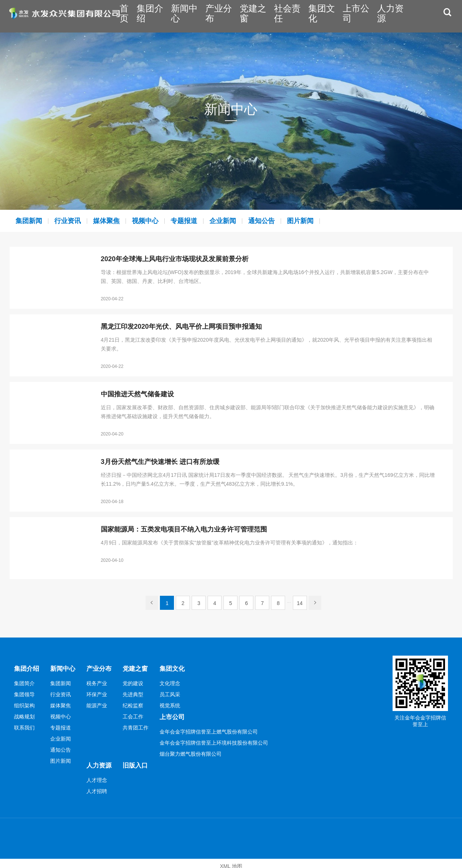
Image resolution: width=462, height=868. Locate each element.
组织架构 (24, 704)
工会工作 (137, 715)
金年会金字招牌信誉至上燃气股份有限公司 (214, 728)
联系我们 (24, 726)
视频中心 (160, 221)
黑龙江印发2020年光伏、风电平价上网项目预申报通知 (181, 327)
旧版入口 (140, 760)
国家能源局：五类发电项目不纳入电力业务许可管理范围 (184, 529)
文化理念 (175, 681)
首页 (168, 16)
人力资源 (397, 16)
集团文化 (338, 16)
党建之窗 (279, 16)
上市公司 (367, 16)
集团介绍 (191, 16)
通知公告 (288, 221)
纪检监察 (137, 704)
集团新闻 (31, 221)
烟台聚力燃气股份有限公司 (196, 750)
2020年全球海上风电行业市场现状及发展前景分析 (175, 259)
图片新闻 (331, 221)
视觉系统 (175, 704)
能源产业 (100, 704)
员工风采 (175, 693)
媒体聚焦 (117, 221)
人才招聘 (100, 786)
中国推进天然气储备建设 (137, 394)
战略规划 (24, 715)
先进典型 (137, 693)
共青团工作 (140, 726)
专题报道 (202, 221)
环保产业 (100, 693)
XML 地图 (231, 861)
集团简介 (24, 681)
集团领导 (24, 693)
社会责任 (309, 16)
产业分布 (250, 16)
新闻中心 (220, 16)
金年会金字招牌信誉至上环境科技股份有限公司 (219, 739)
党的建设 (137, 681)
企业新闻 (245, 221)
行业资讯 (74, 221)
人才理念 (100, 775)
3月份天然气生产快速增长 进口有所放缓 (160, 462)
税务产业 (100, 681)
